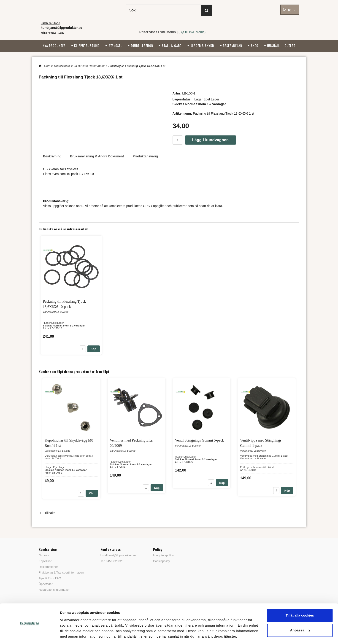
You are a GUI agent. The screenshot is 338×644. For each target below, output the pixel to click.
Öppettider (46, 584)
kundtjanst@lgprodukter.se (118, 555)
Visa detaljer (70, 635)
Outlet (290, 45)
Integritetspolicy (163, 555)
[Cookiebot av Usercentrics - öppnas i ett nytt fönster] (30, 635)
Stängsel (115, 45)
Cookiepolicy (162, 561)
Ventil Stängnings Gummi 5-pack (200, 440)
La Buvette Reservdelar (89, 66)
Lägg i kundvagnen (211, 140)
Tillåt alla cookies (300, 601)
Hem (47, 66)
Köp (94, 349)
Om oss (44, 555)
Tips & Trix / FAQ (50, 578)
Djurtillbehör (142, 45)
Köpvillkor (45, 561)
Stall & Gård (172, 45)
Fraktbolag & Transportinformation (61, 573)
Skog (255, 45)
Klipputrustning (87, 45)
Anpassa (300, 616)
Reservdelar (232, 45)
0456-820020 (50, 23)
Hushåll (273, 45)
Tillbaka (47, 513)
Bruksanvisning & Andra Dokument (97, 156)
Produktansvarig (145, 156)
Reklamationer (48, 567)
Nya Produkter (54, 45)
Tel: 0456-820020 (112, 561)
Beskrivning (52, 156)
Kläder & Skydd (202, 45)
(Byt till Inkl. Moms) (192, 32)
